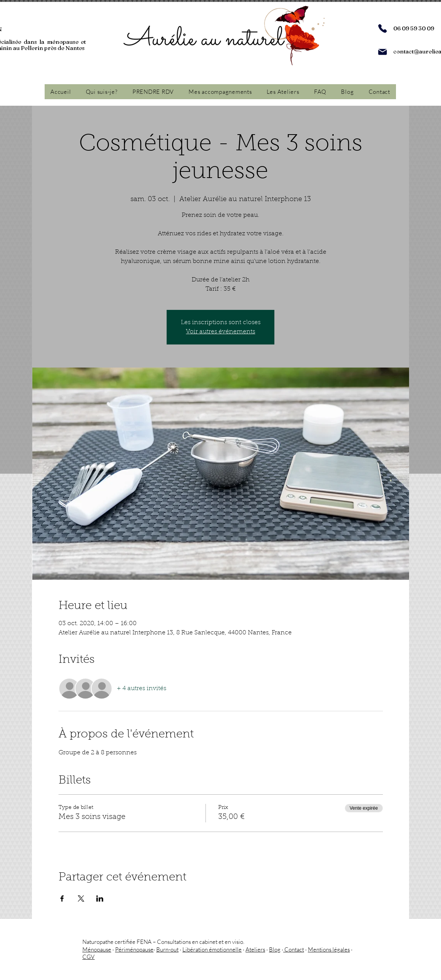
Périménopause (134, 949)
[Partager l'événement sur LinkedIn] (100, 898)
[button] (220, 92)
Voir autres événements (220, 332)
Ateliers (255, 949)
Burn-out (167, 949)
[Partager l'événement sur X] (81, 898)
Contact (294, 949)
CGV (89, 957)
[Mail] (383, 52)
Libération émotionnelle (212, 949)
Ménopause (97, 949)
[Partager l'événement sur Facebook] (62, 898)
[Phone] (383, 28)
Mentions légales (329, 949)
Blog (275, 949)
